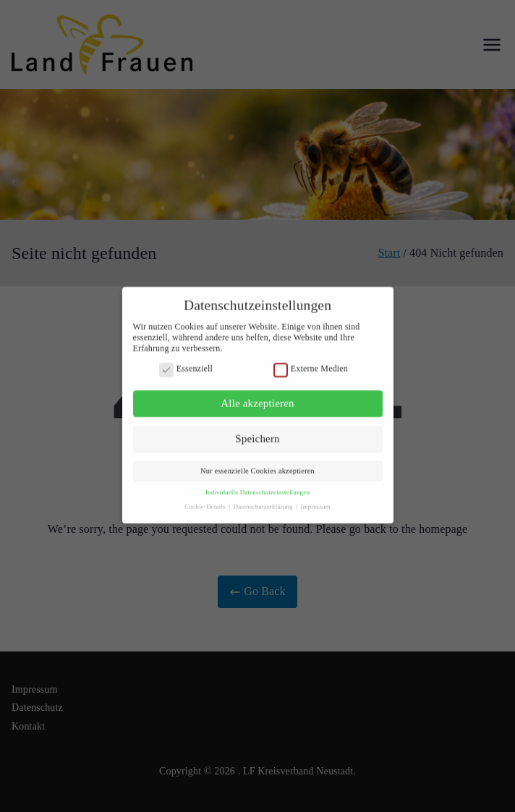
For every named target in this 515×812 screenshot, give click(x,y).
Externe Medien (311, 363)
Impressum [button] (316, 500)
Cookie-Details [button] (206, 500)
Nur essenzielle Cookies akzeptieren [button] (257, 465)
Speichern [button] (257, 432)
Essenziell (186, 363)
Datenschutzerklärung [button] (264, 500)
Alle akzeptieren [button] (257, 398)
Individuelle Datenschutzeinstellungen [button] (257, 487)
